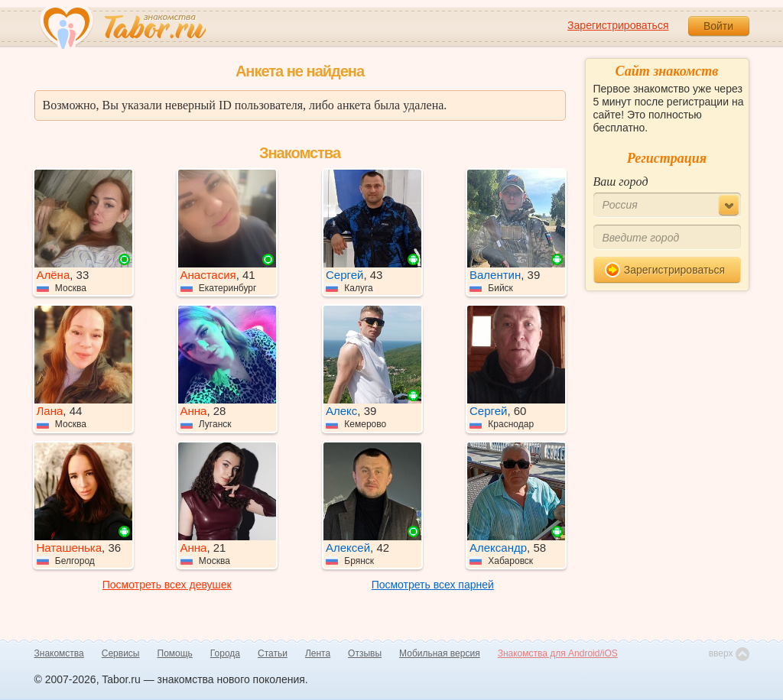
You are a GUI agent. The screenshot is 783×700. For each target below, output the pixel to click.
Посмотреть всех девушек (167, 585)
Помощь (175, 653)
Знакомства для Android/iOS (558, 653)
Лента (318, 653)
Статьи (273, 653)
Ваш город (621, 181)
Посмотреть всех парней (433, 585)
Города (225, 653)
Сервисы (121, 653)
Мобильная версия (440, 653)
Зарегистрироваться (618, 25)
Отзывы (365, 653)
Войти (718, 26)
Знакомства (59, 653)
